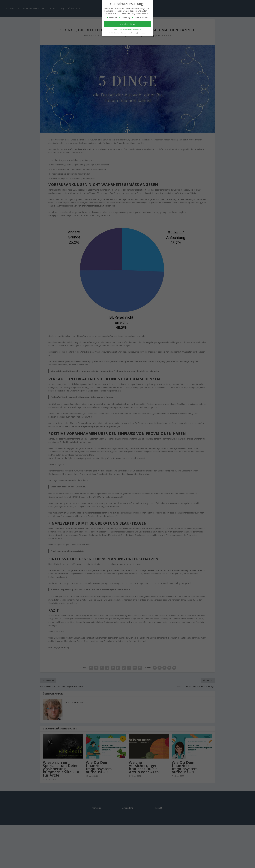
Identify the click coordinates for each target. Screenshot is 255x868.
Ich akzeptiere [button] (128, 24)
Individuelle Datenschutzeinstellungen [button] (127, 30)
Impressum (142, 33)
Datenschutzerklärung (129, 33)
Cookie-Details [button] (114, 33)
